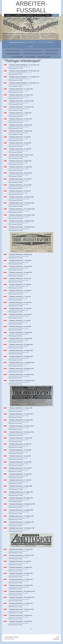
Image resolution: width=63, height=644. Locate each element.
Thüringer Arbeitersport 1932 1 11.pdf (18, 605)
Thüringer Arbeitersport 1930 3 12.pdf (18, 440)
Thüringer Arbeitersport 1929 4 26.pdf (18, 274)
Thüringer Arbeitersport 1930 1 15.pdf (18, 416)
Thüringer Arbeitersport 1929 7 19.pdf (18, 328)
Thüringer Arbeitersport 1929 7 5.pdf (18, 322)
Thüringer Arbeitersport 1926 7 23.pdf (18, 151)
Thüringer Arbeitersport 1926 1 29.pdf (18, 97)
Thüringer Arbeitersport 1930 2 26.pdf (18, 434)
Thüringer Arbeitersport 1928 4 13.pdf (18, 169)
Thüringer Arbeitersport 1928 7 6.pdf (18, 193)
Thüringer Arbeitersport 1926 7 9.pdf (18, 139)
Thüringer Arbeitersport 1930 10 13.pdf (19, 518)
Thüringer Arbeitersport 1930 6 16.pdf (18, 470)
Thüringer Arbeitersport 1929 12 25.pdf (19, 382)
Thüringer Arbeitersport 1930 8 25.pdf (18, 500)
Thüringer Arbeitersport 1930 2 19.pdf (18, 428)
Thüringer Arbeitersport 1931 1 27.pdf (18, 551)
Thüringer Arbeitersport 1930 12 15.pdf (19, 530)
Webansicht (56, 639)
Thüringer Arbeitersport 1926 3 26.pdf (18, 133)
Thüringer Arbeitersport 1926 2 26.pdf (18, 109)
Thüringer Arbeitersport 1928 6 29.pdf (18, 187)
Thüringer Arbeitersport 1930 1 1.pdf (18, 410)
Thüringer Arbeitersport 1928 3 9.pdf (18, 163)
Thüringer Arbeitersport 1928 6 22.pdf (18, 181)
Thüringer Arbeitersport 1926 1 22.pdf (18, 91)
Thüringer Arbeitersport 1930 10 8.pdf (18, 512)
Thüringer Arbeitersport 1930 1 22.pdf (18, 422)
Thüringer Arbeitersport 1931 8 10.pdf (18, 575)
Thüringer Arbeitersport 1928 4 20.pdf (18, 175)
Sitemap (16, 637)
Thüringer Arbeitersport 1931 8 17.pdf (18, 581)
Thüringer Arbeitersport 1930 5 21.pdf (18, 452)
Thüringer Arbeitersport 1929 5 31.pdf (18, 292)
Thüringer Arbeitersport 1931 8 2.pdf (18, 569)
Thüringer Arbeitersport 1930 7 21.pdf (18, 482)
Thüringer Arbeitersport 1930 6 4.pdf (18, 458)
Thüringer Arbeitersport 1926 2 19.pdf (18, 103)
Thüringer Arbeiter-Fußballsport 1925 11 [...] (20, 67)
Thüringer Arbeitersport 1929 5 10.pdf (18, 280)
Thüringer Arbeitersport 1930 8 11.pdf (18, 494)
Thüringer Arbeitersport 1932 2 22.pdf (18, 611)
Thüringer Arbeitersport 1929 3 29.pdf (18, 256)
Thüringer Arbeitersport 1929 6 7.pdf (18, 298)
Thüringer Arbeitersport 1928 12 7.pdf (18, 223)
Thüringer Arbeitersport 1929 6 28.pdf (18, 316)
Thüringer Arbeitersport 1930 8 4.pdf (18, 488)
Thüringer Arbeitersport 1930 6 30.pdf (18, 476)
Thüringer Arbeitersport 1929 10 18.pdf (19, 370)
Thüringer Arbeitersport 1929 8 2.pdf (18, 334)
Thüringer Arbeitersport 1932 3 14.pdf (18, 617)
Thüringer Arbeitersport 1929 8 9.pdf (18, 340)
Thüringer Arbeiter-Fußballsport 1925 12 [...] (20, 85)
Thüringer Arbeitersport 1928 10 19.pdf (19, 199)
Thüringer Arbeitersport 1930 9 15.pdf (18, 506)
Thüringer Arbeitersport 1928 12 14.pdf (19, 229)
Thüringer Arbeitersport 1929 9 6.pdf (18, 364)
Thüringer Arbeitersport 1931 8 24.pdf (18, 587)
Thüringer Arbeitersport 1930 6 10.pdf (18, 464)
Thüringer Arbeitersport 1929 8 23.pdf (18, 352)
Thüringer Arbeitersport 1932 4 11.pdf (18, 623)
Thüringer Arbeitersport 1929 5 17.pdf (18, 286)
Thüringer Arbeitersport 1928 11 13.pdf (19, 211)
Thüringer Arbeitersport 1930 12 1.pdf (18, 524)
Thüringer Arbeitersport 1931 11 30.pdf (19, 599)
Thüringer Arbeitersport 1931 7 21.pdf (18, 563)
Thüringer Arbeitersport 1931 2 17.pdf (18, 557)
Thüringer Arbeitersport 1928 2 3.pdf (18, 157)
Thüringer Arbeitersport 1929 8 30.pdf (18, 358)
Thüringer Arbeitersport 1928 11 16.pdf (19, 217)
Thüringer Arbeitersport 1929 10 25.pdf (19, 376)
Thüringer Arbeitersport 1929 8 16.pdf (18, 346)
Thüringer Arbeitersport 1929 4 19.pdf (18, 268)
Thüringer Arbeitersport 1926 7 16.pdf (18, 145)
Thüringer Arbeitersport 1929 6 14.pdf (18, 304)
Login (58, 637)
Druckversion (8, 637)
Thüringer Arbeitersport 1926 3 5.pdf (18, 115)
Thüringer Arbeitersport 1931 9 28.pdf (18, 593)
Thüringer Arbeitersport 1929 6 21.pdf (18, 310)
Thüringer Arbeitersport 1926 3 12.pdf (18, 121)
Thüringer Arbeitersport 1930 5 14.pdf (18, 446)
